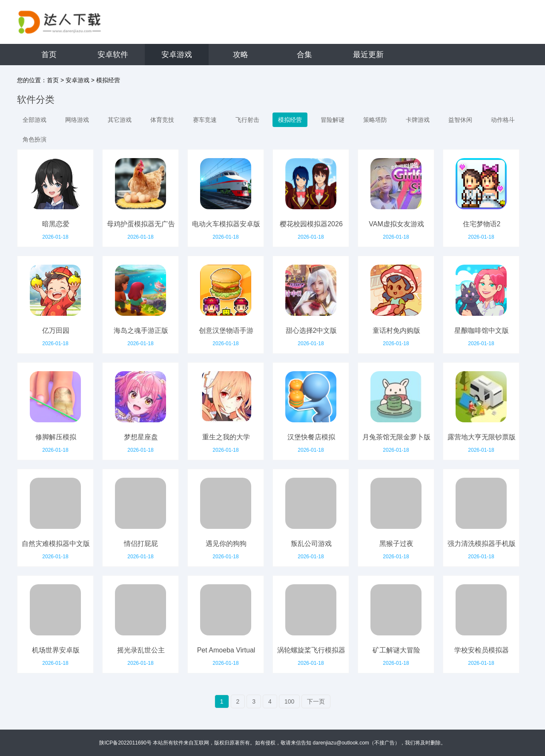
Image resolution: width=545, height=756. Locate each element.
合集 (304, 55)
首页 (49, 55)
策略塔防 (375, 120)
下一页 (316, 701)
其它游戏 (120, 120)
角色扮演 (34, 139)
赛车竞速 (205, 120)
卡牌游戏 (418, 120)
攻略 (241, 55)
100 (289, 701)
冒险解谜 (333, 120)
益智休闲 (460, 120)
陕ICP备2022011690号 (125, 743)
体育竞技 (162, 120)
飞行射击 (247, 120)
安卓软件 (113, 55)
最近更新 (368, 55)
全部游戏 (34, 120)
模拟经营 (108, 80)
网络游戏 (77, 120)
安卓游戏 (177, 55)
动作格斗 (503, 120)
